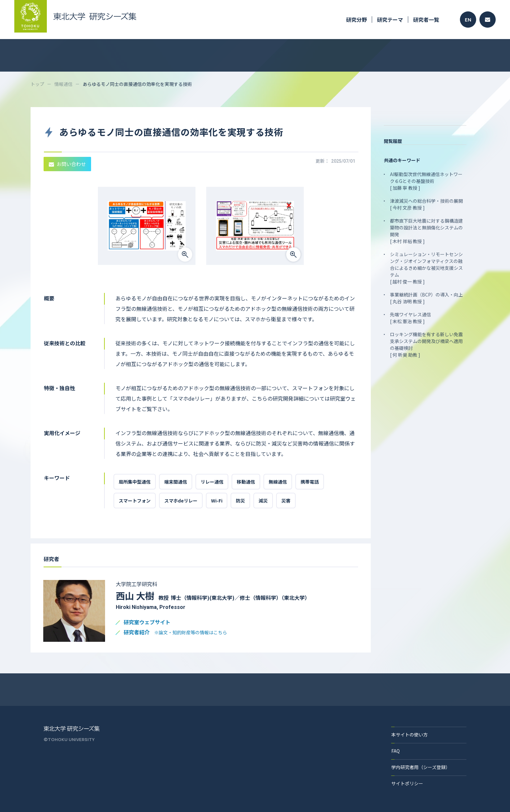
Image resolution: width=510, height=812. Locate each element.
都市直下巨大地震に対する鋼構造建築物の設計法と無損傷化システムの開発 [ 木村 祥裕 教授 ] (426, 231)
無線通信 (278, 482)
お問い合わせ (67, 164)
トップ (37, 84)
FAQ (396, 751)
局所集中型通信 (135, 482)
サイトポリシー (407, 783)
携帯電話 (310, 482)
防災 (241, 501)
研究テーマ (390, 20)
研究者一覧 (426, 20)
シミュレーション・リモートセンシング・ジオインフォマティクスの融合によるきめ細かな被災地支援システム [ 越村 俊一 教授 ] (426, 268)
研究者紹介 (175, 633)
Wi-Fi (217, 501)
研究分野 (356, 20)
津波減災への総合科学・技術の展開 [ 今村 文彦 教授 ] (426, 204)
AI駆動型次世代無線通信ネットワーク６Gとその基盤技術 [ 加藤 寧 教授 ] (426, 181)
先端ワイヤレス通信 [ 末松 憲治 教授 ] (410, 318)
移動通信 (246, 482)
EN (468, 20)
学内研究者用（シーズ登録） (421, 767)
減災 (263, 501)
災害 (286, 501)
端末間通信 (176, 482)
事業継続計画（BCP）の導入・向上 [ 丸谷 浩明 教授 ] (426, 298)
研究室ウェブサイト (147, 622)
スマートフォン (135, 501)
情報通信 (63, 84)
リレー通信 (212, 482)
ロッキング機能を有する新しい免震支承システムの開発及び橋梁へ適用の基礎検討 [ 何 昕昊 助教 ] (426, 344)
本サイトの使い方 (409, 735)
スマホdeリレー (181, 501)
